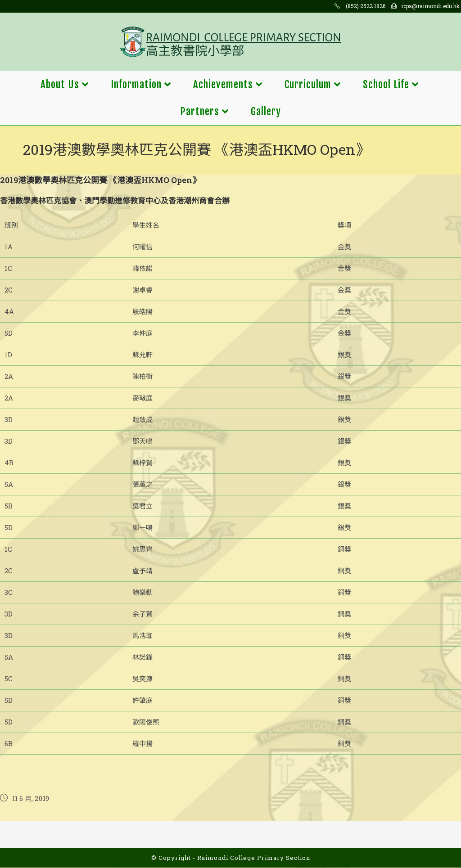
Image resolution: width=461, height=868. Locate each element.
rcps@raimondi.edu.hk (430, 6)
